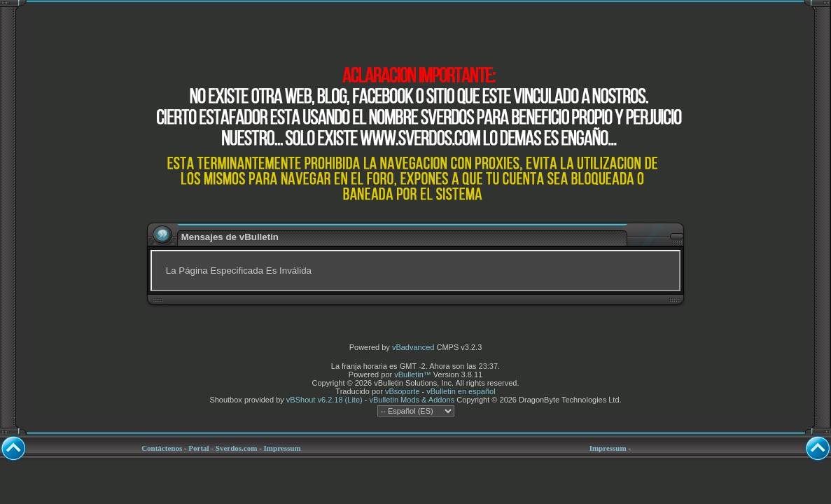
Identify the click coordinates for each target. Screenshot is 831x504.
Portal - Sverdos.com (223, 448)
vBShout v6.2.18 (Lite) (324, 400)
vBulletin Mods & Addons (412, 400)
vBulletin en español (461, 391)
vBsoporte (403, 391)
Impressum (282, 448)
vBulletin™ (413, 374)
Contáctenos (162, 448)
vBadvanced (413, 347)
